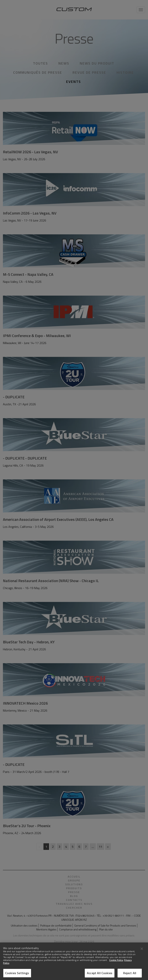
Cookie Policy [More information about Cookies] (116, 964)
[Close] (142, 953)
